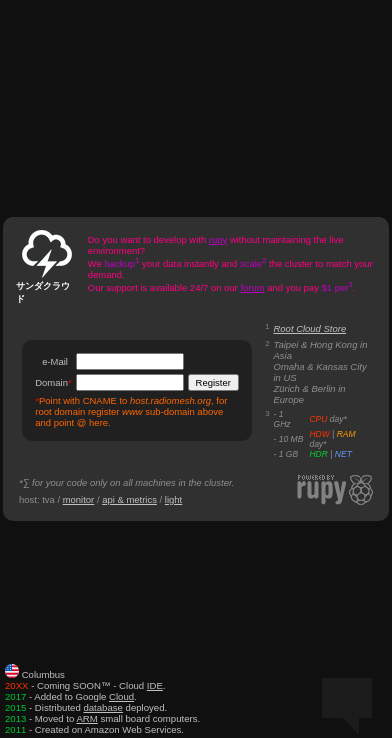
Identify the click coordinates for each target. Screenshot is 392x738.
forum (252, 287)
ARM (86, 718)
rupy (218, 239)
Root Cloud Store (310, 328)
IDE (155, 685)
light (173, 499)
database (102, 707)
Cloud (121, 696)
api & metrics (129, 499)
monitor (79, 499)
